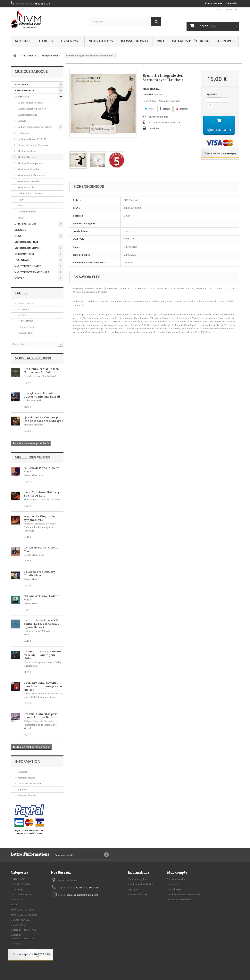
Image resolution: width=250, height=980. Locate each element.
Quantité (212, 94)
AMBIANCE (21, 84)
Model (146, 89)
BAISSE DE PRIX (135, 41)
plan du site (231, 9)
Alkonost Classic (26, 327)
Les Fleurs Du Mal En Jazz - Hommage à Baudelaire (42, 371)
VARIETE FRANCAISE (28, 266)
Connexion (231, 3)
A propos (226, 41)
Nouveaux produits (33, 359)
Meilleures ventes (32, 458)
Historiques (23, 133)
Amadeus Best (25, 333)
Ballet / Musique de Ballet (31, 103)
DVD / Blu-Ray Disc (25, 224)
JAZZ (18, 236)
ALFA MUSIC (25, 321)
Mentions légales (26, 778)
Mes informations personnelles (184, 894)
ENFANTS (20, 230)
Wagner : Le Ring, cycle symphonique (39, 518)
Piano (20, 206)
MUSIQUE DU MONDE (28, 248)
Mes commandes (176, 879)
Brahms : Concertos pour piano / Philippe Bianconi (41, 716)
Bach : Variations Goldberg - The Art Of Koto (42, 494)
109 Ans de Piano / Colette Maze (41, 598)
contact (219, 9)
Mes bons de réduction (179, 899)
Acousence (23, 309)
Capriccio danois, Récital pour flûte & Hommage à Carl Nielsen (43, 686)
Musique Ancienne (27, 151)
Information (28, 761)
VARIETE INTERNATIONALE (32, 272)
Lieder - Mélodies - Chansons (32, 145)
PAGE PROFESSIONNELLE (165, 123)
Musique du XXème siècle (31, 175)
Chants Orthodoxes (27, 115)
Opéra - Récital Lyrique (29, 193)
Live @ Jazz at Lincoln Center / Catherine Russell (42, 395)
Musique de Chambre (28, 169)
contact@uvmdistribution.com (82, 895)
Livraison (22, 772)
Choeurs (22, 121)
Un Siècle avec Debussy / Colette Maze (40, 574)
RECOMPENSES (24, 254)
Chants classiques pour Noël (32, 109)
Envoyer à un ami (158, 117)
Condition (148, 94)
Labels (46, 41)
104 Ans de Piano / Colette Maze (41, 470)
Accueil (23, 41)
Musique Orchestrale (28, 181)
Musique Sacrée (25, 187)
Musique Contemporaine (30, 163)
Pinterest (182, 109)
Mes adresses (174, 889)
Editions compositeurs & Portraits (35, 127)
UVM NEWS (71, 41)
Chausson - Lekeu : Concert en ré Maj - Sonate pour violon (42, 655)
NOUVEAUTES (101, 41)
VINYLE (19, 278)
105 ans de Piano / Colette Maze (41, 550)
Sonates (21, 218)
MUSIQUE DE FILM (26, 242)
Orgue (21, 199)
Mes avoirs (173, 884)
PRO (160, 41)
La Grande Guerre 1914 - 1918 (33, 139)
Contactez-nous (213, 3)
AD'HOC (22, 315)
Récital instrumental (28, 212)
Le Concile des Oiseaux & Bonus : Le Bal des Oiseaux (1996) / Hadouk (41, 624)
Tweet (150, 109)
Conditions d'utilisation (29, 783)
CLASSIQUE (29, 56)
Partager (165, 109)
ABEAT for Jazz (26, 304)
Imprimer (154, 128)
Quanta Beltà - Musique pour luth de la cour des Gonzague (43, 419)
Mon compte (177, 873)
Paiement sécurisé (191, 41)
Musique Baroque (50, 56)
